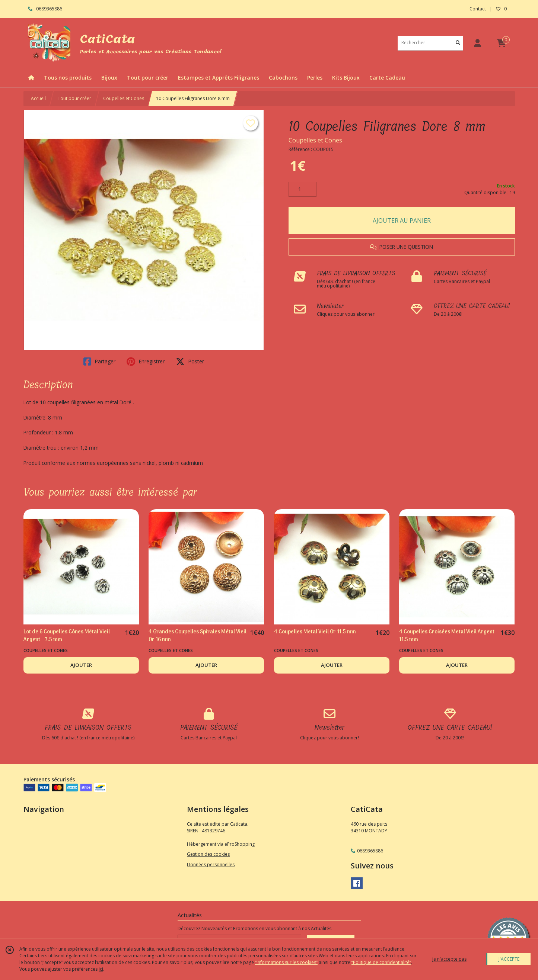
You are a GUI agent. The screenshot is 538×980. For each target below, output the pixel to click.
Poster (190, 362)
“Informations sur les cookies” (286, 962)
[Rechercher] (458, 43)
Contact (478, 9)
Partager (99, 362)
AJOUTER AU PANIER (402, 221)
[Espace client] (478, 43)
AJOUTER (81, 665)
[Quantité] (303, 189)
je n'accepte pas (449, 959)
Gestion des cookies (208, 854)
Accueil (38, 98)
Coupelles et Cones (124, 98)
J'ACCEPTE (509, 959)
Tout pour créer (74, 98)
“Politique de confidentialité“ (381, 962)
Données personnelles (211, 865)
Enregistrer (146, 362)
